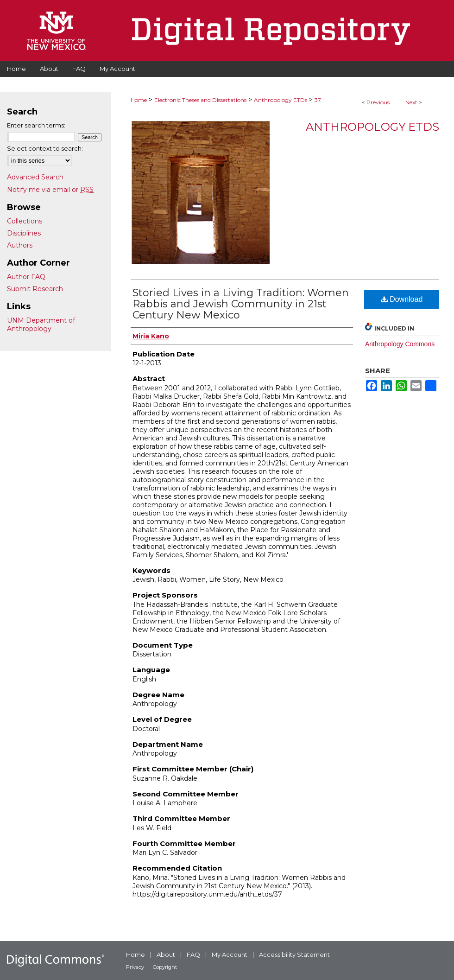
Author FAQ (26, 277)
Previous (378, 102)
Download (402, 299)
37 (318, 100)
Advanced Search (35, 177)
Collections (25, 221)
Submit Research (35, 289)
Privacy (135, 967)
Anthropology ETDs (281, 100)
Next (411, 102)
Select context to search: (45, 148)
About (166, 955)
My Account (230, 955)
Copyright (165, 967)
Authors (20, 245)
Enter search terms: (36, 125)
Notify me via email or (50, 190)
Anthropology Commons (400, 344)
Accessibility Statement (294, 955)
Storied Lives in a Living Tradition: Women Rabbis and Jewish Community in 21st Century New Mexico (241, 304)
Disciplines (24, 233)
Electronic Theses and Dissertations (200, 100)
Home (139, 100)
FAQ (193, 955)
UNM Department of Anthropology (41, 325)
